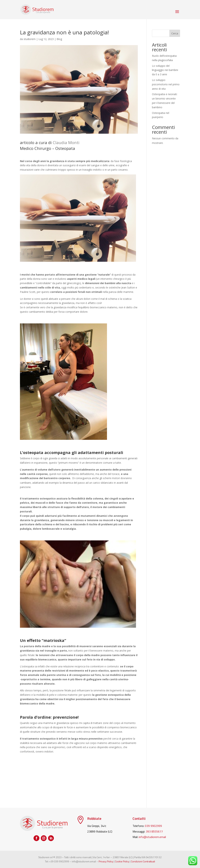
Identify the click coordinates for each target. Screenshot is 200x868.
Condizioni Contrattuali (143, 861)
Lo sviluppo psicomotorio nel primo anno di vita (166, 84)
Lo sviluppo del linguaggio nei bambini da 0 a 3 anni (165, 70)
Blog (59, 39)
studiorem (30, 39)
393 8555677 (154, 831)
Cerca (175, 33)
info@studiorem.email (152, 837)
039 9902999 (153, 826)
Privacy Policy (106, 861)
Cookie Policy (122, 861)
